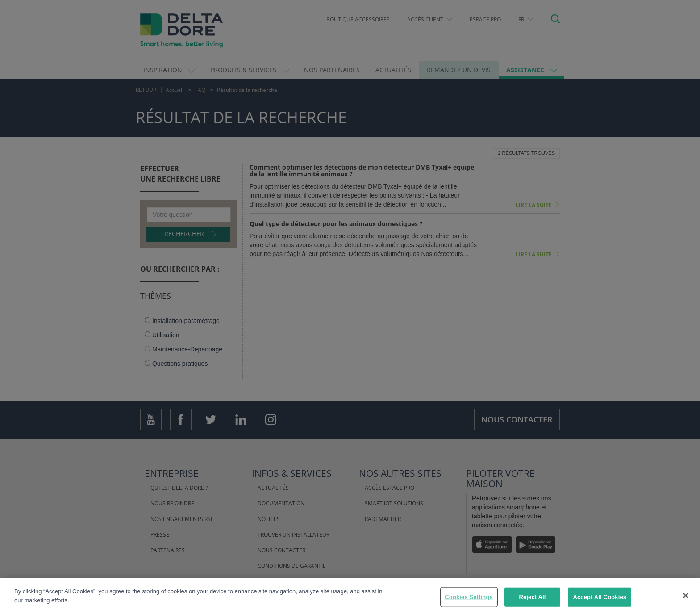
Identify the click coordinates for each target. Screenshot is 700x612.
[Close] (686, 602)
